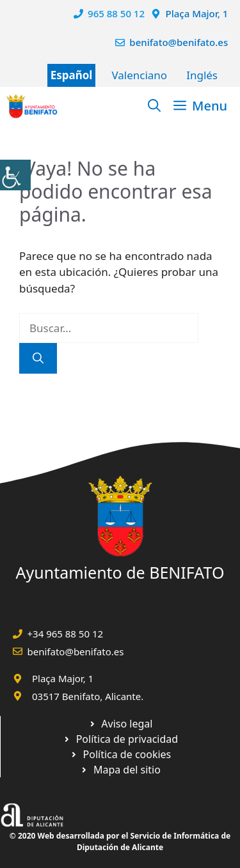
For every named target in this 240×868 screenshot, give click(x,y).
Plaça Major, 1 (197, 13)
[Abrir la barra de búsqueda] (154, 106)
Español (72, 75)
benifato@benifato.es (179, 42)
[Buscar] (38, 358)
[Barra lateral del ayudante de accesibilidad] (15, 175)
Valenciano (139, 75)
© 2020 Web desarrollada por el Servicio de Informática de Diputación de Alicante (120, 841)
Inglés (202, 75)
